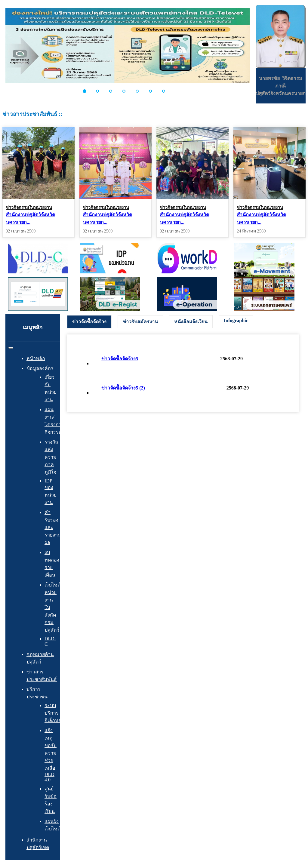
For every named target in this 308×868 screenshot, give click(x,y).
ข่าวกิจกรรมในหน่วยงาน (29, 208)
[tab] (89, 322)
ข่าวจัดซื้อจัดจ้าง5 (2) (123, 388)
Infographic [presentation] (236, 320)
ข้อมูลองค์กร (40, 368)
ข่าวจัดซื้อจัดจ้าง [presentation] (89, 322)
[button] (88, 91)
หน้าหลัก (36, 358)
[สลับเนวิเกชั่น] (11, 348)
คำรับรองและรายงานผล (53, 527)
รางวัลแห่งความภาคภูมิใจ (51, 457)
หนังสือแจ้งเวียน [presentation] (191, 322)
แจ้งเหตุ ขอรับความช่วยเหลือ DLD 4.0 (51, 755)
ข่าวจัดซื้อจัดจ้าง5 (120, 359)
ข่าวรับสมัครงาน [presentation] (140, 322)
